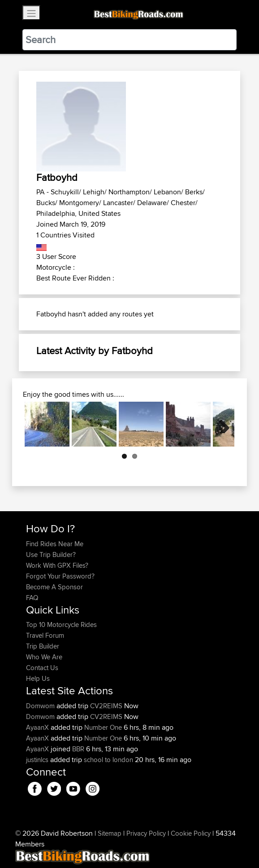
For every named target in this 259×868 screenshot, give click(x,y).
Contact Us (42, 668)
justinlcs (38, 760)
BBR (78, 749)
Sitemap (110, 833)
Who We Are (44, 657)
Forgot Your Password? (60, 576)
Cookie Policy (191, 833)
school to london (108, 760)
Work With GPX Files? (57, 565)
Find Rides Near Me (55, 544)
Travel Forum (45, 635)
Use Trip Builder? (51, 555)
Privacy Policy (146, 833)
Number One (103, 727)
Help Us (38, 678)
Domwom (41, 706)
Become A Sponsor (54, 587)
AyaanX (38, 727)
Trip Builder (43, 646)
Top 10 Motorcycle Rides (61, 625)
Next (221, 424)
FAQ (32, 598)
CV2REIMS (106, 706)
